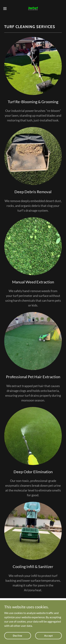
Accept (48, 636)
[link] (33, 9)
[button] (6, 9)
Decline (18, 636)
